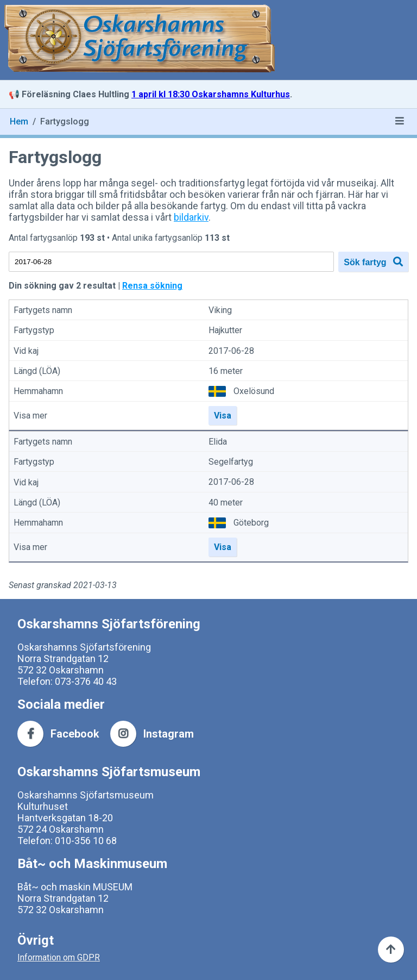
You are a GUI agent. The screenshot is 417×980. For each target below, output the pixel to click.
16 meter (226, 371)
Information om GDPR (59, 957)
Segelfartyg (231, 462)
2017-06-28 (231, 351)
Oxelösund (254, 391)
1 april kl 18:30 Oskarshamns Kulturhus (211, 94)
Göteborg (251, 523)
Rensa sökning (152, 286)
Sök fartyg (373, 262)
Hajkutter (225, 331)
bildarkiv (191, 217)
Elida (218, 442)
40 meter (226, 503)
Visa (223, 416)
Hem (19, 121)
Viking (220, 310)
